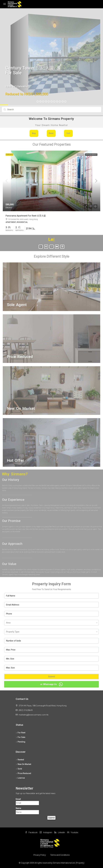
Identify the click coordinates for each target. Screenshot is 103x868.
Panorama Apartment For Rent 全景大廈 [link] (26, 216)
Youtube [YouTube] (73, 832)
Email (18, 799)
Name (18, 808)
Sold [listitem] (19, 769)
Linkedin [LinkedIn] (60, 832)
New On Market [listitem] (23, 764)
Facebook (31, 832)
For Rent (81, 155)
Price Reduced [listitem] (23, 773)
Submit (52, 677)
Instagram (46, 832)
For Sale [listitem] (20, 737)
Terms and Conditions (60, 855)
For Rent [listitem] (20, 733)
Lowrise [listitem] (20, 778)
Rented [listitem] (20, 760)
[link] (51, 181)
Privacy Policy (40, 855)
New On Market (91, 155)
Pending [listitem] (20, 742)
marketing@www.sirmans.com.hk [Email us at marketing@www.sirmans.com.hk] (34, 715)
